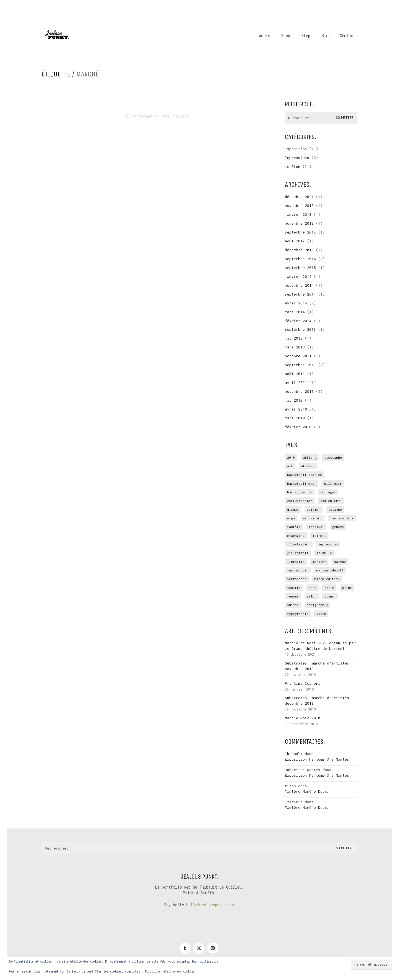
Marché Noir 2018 (303, 718)
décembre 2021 (299, 197)
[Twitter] (199, 948)
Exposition (296, 149)
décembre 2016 (299, 250)
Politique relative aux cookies (170, 971)
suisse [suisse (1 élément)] (293, 605)
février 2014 (298, 321)
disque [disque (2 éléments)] (293, 510)
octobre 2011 (298, 356)
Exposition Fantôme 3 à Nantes (317, 759)
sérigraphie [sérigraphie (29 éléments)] (317, 605)
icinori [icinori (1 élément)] (319, 536)
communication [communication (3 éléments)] (300, 501)
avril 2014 (296, 303)
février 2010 (298, 427)
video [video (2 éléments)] (321, 614)
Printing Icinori (303, 683)
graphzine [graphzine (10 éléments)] (296, 536)
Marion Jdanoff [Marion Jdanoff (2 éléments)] (330, 570)
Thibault (294, 754)
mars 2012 (295, 347)
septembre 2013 (300, 329)
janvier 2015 (298, 276)
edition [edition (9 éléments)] (314, 510)
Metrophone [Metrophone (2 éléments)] (297, 579)
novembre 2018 (299, 223)
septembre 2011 (300, 365)
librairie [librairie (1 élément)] (296, 562)
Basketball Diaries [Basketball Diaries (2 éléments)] (305, 475)
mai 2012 (294, 338)
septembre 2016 (300, 259)
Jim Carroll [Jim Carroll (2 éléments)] (298, 553)
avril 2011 (296, 383)
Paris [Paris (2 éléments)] (329, 588)
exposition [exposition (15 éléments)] (313, 518)
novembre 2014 (299, 285)
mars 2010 (295, 418)
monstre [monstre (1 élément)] (294, 588)
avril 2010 (296, 409)
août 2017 (295, 241)
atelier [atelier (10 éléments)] (308, 466)
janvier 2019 (298, 214)
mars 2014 (295, 312)
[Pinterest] (213, 948)
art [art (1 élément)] (290, 466)
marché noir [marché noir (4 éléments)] (298, 570)
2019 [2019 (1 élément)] (291, 457)
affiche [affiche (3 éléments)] (310, 457)
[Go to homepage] (57, 36)
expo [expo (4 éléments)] (291, 518)
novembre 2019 (299, 206)
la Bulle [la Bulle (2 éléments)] (324, 553)
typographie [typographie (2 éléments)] (298, 614)
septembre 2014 (300, 294)
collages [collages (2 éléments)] (328, 492)
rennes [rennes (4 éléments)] (293, 596)
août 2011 (295, 374)
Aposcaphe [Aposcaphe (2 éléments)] (333, 457)
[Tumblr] (185, 948)
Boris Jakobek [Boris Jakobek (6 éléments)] (300, 492)
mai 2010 (294, 400)
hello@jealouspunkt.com (211, 905)
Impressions (297, 158)
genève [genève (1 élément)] (338, 527)
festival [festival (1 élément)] (316, 527)
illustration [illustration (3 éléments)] (299, 544)
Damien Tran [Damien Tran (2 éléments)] (331, 501)
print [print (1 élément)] (347, 588)
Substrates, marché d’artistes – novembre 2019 (319, 666)
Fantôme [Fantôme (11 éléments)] (294, 527)
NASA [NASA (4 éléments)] (313, 588)
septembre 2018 (300, 232)
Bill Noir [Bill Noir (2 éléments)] (333, 483)
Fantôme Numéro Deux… (307, 791)
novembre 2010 (299, 391)
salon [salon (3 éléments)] (312, 596)
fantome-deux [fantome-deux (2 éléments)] (342, 518)
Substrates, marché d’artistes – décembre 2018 (319, 701)
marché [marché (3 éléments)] (340, 562)
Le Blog (293, 166)
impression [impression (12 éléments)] (328, 544)
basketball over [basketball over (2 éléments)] (302, 483)
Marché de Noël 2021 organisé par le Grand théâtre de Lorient (320, 646)
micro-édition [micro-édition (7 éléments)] (327, 579)
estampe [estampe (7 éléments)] (335, 510)
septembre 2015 (300, 268)
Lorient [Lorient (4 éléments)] (319, 562)
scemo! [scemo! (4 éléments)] (330, 596)
